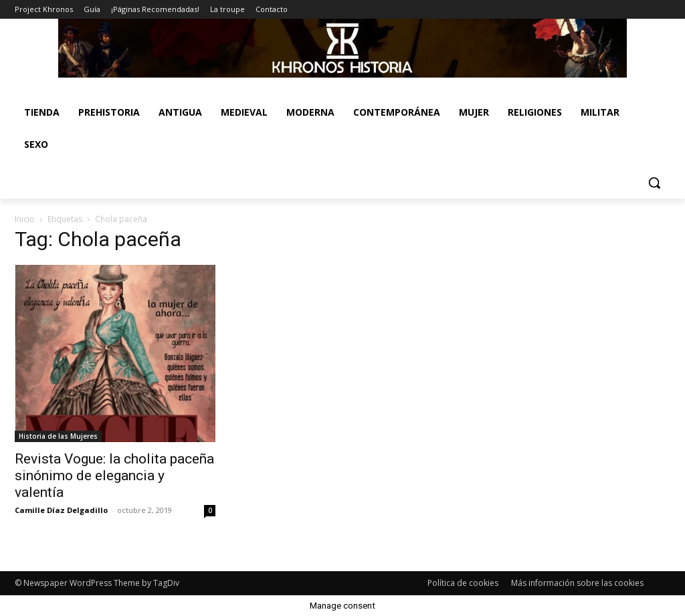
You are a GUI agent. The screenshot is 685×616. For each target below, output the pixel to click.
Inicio (25, 219)
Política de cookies (463, 583)
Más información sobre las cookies (577, 583)
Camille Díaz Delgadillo (61, 510)
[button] (654, 183)
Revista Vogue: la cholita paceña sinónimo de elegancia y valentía (114, 476)
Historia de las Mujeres (58, 436)
